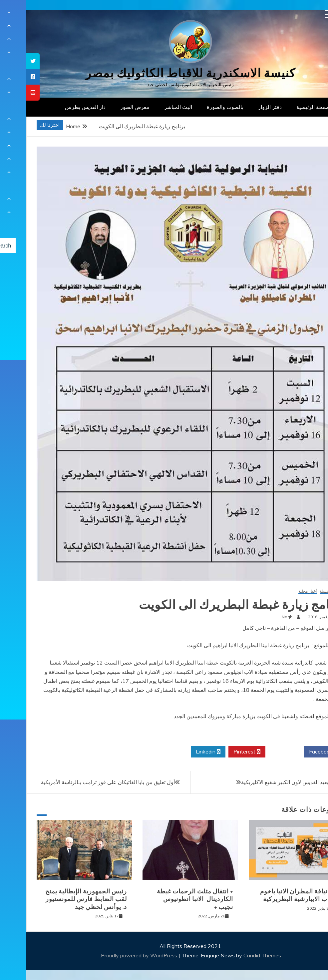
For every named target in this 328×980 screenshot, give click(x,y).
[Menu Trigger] (303, 14)
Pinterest (221, 752)
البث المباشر (152, 107)
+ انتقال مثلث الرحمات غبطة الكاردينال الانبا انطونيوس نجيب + (169, 899)
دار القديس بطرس (59, 107)
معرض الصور (109, 107)
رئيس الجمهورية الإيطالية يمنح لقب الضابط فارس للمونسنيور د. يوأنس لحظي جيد (60, 899)
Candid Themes (236, 955)
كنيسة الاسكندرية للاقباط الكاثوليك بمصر (164, 73)
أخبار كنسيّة (303, 591)
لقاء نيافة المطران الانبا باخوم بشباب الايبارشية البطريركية (273, 895)
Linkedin (182, 752)
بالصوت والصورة (199, 107)
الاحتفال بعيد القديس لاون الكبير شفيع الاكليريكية (268, 782)
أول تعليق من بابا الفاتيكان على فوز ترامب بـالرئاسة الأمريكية (82, 782)
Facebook (297, 752)
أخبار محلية (281, 591)
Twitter (258, 752)
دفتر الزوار (244, 107)
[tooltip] (7, 61)
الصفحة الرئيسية (288, 107)
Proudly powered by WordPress (113, 955)
